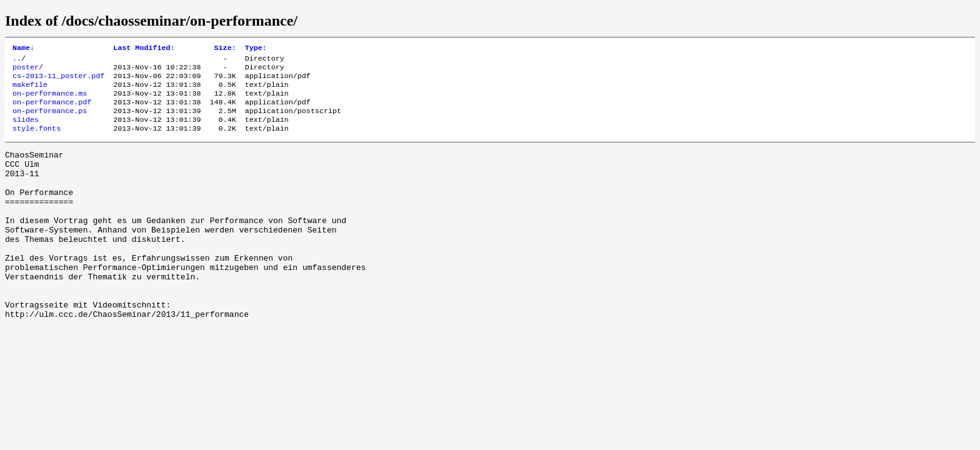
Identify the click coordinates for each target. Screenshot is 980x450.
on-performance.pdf (52, 111)
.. (17, 61)
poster (26, 71)
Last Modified (144, 49)
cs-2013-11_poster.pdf (58, 81)
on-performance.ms (50, 101)
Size (225, 49)
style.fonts (37, 141)
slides (26, 131)
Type (256, 49)
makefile (30, 91)
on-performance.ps (50, 121)
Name (23, 49)
